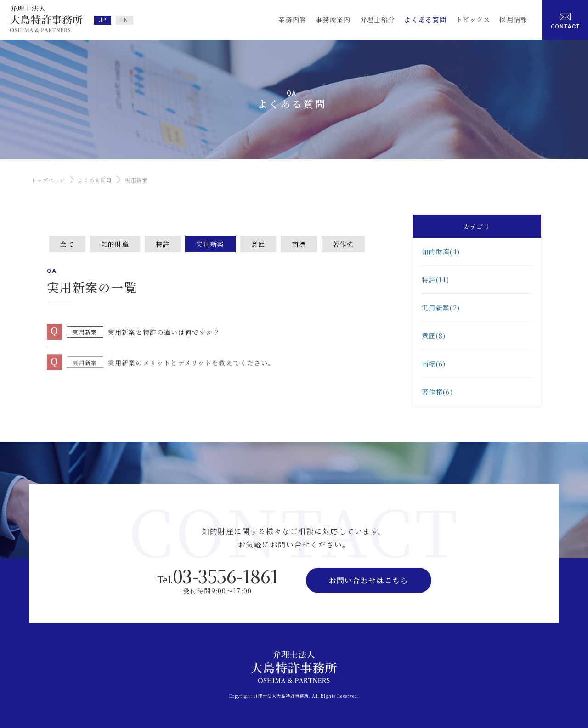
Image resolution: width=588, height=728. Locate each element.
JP (103, 20)
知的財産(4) (441, 252)
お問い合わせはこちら (369, 580)
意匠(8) (434, 336)
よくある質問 (95, 180)
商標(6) (434, 364)
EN (124, 20)
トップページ (48, 180)
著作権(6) (437, 392)
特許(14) (435, 280)
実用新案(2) (441, 308)
